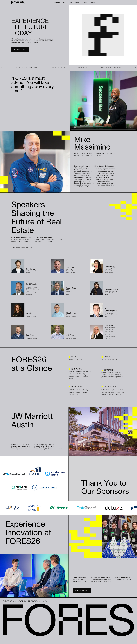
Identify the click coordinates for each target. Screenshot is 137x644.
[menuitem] (57, 3)
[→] (31, 248)
